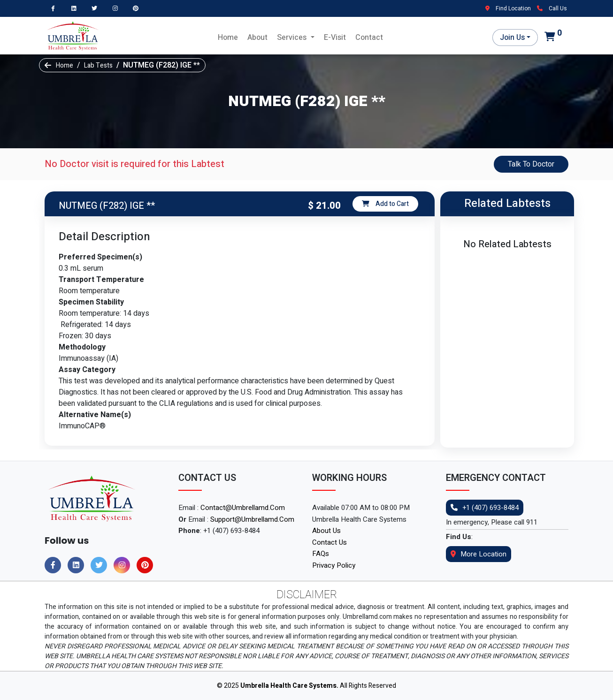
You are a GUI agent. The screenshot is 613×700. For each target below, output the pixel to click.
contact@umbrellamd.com (243, 508)
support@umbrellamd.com (252, 519)
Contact (369, 38)
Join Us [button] (512, 38)
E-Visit (335, 38)
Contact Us (329, 542)
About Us (326, 531)
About (257, 38)
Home (228, 38)
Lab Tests (98, 65)
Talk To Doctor (531, 164)
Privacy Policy (334, 565)
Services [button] (293, 38)
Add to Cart (385, 204)
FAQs (321, 554)
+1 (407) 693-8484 (485, 508)
